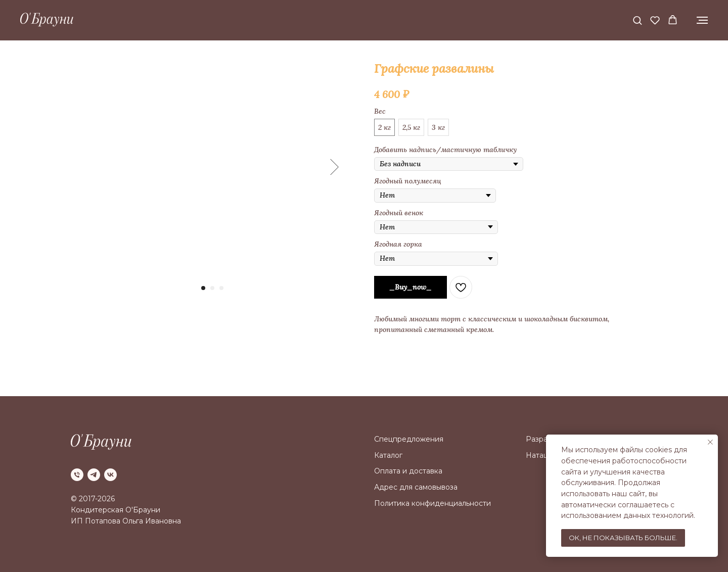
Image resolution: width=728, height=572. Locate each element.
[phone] (77, 475)
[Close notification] (710, 442)
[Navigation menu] (702, 20)
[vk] (110, 475)
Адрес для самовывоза (416, 487)
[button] (637, 20)
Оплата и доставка (408, 471)
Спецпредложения (409, 439)
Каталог (388, 455)
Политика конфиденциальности (433, 503)
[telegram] (94, 475)
